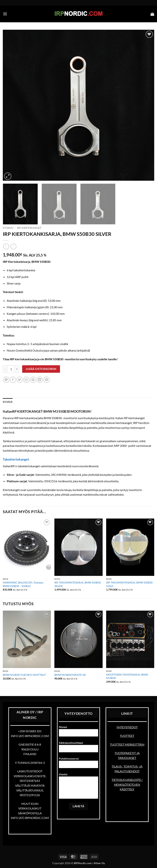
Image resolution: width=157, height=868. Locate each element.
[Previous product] (13, 247)
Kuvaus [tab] (8, 402)
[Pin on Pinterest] (33, 380)
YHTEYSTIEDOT (127, 727)
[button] (5, 14)
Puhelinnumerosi (78, 764)
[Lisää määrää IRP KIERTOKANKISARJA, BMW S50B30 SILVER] (17, 369)
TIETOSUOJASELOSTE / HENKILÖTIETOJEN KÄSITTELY (127, 784)
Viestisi (78, 787)
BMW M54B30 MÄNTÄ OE (70, 675)
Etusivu (8, 228)
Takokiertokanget (16, 459)
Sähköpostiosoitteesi (78, 748)
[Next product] (6, 247)
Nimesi (78, 732)
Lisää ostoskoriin (41, 369)
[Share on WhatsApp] (6, 380)
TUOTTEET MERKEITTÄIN (127, 744)
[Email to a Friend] (26, 380)
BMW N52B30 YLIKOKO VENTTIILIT (24, 675)
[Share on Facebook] (13, 380)
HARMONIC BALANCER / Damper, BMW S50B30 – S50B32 (23, 584)
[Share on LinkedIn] (40, 380)
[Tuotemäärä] (11, 369)
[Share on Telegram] (46, 380)
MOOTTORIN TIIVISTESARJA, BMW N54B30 (127, 676)
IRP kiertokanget (29, 228)
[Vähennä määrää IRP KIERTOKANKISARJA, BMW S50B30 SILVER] (5, 369)
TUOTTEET (127, 736)
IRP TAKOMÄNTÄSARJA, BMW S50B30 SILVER (78, 584)
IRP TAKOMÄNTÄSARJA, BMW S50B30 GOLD (129, 584)
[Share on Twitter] (20, 380)
